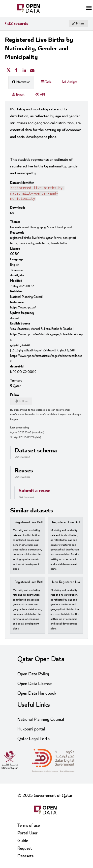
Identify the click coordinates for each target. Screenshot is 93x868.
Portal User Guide (27, 837)
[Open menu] (89, 9)
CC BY (15, 255)
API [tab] (40, 95)
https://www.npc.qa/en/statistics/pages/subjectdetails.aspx (46, 339)
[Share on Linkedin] (24, 70)
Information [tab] (21, 82)
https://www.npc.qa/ (23, 309)
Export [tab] (18, 95)
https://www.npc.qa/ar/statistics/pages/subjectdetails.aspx (46, 360)
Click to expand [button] (22, 458)
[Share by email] (32, 70)
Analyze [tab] (70, 82)
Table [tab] (46, 82)
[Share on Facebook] (16, 70)
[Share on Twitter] (8, 70)
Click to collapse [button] (22, 478)
